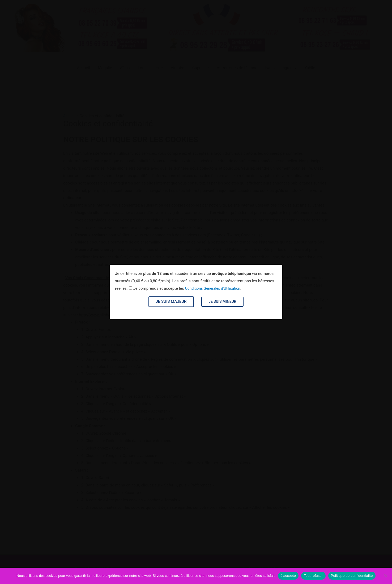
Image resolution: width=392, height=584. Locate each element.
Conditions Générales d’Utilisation (215, 288)
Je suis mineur (222, 301)
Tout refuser (313, 576)
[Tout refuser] (385, 576)
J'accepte (288, 576)
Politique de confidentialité (352, 576)
